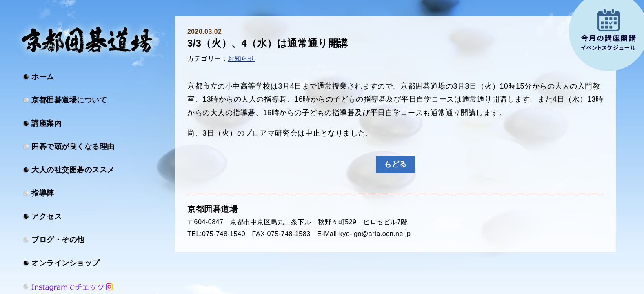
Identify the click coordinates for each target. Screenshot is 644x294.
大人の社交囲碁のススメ (73, 170)
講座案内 (47, 123)
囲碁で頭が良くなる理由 (73, 147)
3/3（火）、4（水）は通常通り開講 (268, 43)
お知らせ (241, 59)
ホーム (43, 77)
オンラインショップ (66, 263)
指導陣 (43, 193)
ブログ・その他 (58, 240)
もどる (395, 164)
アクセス (47, 216)
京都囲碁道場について (69, 100)
